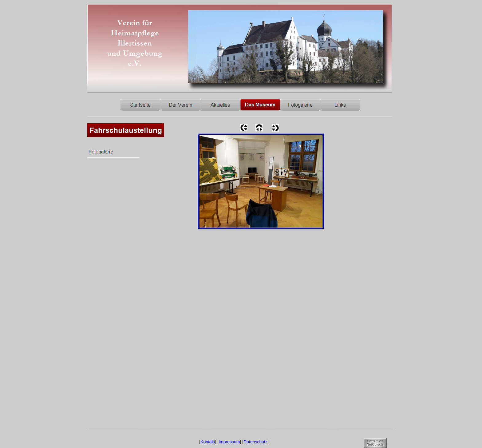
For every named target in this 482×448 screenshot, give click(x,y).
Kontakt (208, 442)
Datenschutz (255, 442)
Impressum (229, 442)
